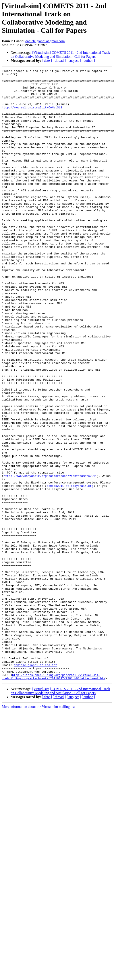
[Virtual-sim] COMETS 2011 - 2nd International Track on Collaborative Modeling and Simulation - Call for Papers (60, 55)
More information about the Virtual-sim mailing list (38, 829)
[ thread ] (59, 61)
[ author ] (88, 61)
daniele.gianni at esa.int (36, 784)
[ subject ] (74, 61)
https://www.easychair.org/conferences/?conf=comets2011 (50, 557)
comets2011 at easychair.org (70, 569)
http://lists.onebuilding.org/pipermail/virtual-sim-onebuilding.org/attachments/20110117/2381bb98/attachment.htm (54, 798)
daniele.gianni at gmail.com (45, 41)
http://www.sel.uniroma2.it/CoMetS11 (32, 115)
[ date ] (47, 61)
